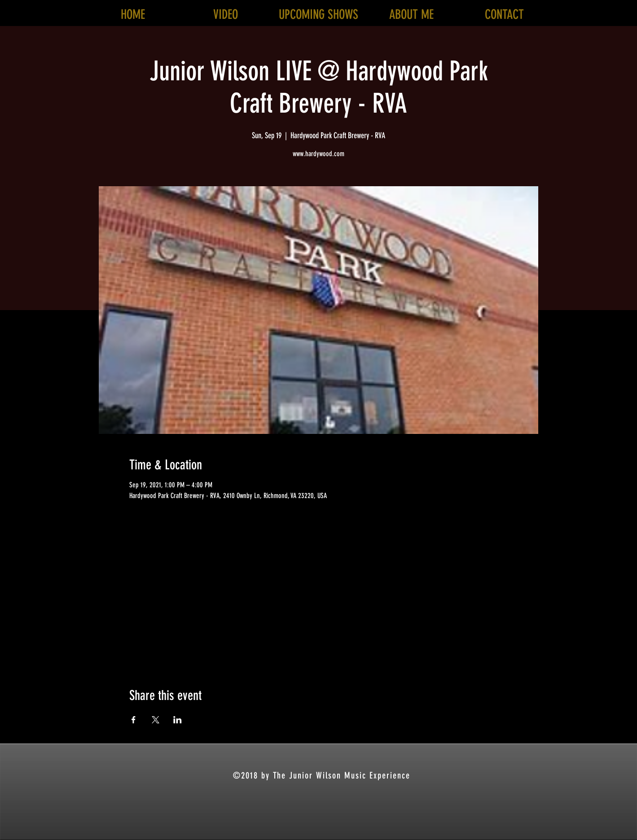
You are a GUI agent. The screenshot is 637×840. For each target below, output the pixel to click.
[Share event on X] (156, 720)
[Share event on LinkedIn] (178, 720)
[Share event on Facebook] (134, 720)
